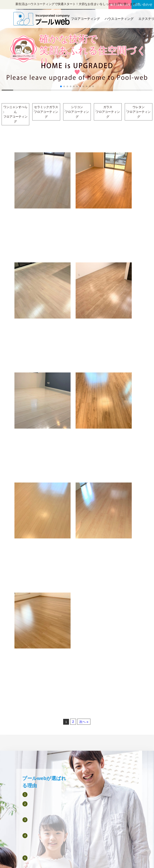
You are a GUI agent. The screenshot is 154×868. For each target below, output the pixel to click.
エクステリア (101, 762)
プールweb (71, 861)
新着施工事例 (101, 780)
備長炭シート (79, 810)
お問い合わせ (142, 5)
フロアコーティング (85, 18)
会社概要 (127, 750)
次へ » (84, 482)
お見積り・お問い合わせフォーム (131, 774)
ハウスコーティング (118, 18)
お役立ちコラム (102, 786)
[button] (61, 86)
